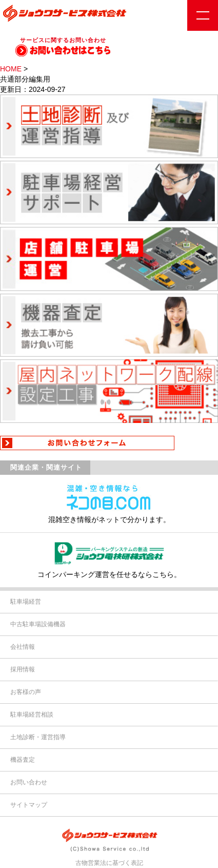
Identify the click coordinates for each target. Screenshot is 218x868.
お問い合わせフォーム (109, 443)
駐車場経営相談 (32, 715)
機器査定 (23, 760)
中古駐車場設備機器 (38, 624)
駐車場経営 (26, 602)
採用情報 (23, 669)
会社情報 (23, 647)
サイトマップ (29, 805)
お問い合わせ (29, 782)
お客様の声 (26, 692)
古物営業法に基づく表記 (109, 863)
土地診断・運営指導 (38, 737)
